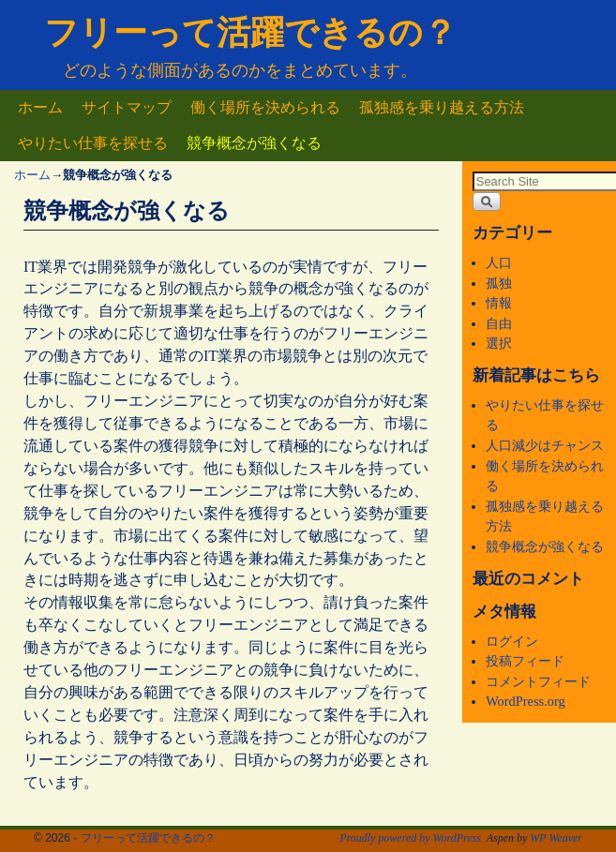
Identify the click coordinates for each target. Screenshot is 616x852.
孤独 (499, 283)
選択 (499, 343)
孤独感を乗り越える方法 (442, 107)
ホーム (40, 107)
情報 (499, 303)
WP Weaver (556, 838)
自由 (499, 323)
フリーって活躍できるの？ (250, 32)
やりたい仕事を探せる (93, 143)
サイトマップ (127, 107)
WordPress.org (526, 701)
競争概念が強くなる (254, 143)
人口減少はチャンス (545, 445)
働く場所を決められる (265, 107)
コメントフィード (538, 681)
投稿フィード (525, 661)
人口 (499, 262)
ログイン (512, 641)
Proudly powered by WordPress (410, 838)
